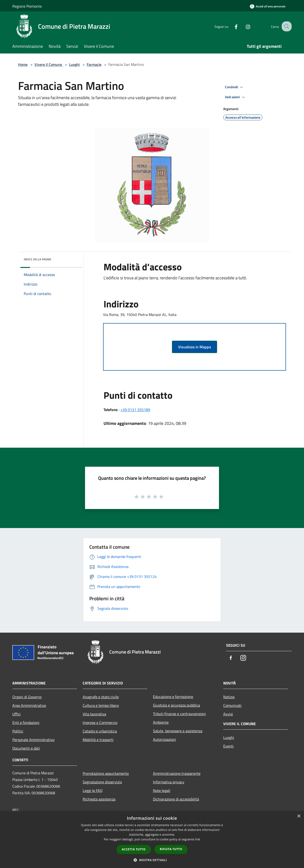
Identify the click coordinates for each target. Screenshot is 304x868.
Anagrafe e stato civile (101, 697)
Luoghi (74, 64)
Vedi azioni (236, 97)
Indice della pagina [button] (37, 259)
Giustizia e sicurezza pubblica (176, 705)
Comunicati (232, 705)
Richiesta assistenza (99, 799)
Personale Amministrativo (33, 740)
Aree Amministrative (29, 705)
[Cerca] (286, 26)
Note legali (162, 790)
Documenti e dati (26, 748)
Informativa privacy (169, 782)
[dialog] (152, 840)
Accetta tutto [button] (134, 849)
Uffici (17, 714)
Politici (18, 731)
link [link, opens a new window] (198, 839)
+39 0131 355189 (135, 410)
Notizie (229, 697)
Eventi (228, 746)
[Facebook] (232, 26)
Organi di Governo (27, 697)
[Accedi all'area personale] (268, 6)
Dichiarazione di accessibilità (176, 799)
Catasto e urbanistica (100, 731)
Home (23, 64)
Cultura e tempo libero (101, 705)
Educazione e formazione (173, 697)
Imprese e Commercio (100, 723)
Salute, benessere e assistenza (178, 731)
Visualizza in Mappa (195, 347)
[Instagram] (244, 26)
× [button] (299, 816)
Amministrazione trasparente (177, 773)
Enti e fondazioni (26, 723)
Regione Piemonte (27, 6)
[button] (152, 860)
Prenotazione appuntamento (106, 773)
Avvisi (228, 714)
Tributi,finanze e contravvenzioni (179, 714)
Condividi (235, 87)
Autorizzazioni (164, 739)
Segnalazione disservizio (102, 782)
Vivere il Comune (49, 64)
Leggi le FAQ (93, 790)
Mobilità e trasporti (98, 740)
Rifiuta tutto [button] (171, 849)
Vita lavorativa (94, 714)
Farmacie (94, 64)
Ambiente (161, 722)
